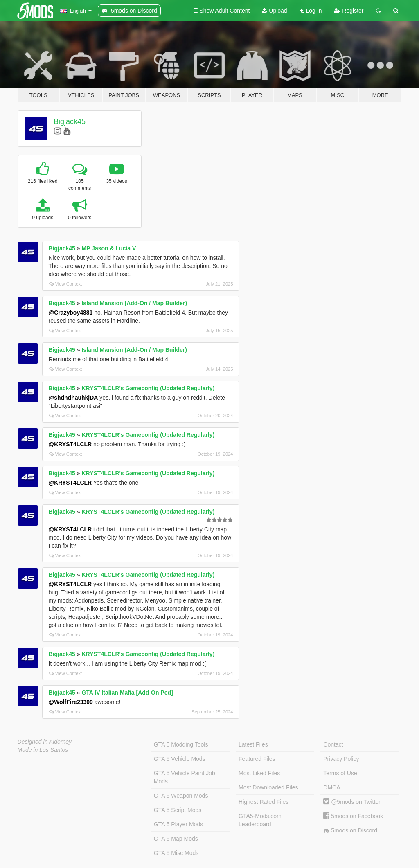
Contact (333, 744)
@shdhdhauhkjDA (73, 398)
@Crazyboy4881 (71, 313)
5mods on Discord (350, 831)
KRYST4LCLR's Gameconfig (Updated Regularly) (148, 388)
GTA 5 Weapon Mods (181, 796)
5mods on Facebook (353, 816)
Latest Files (253, 744)
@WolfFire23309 (71, 702)
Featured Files (257, 759)
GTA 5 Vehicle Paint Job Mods (185, 777)
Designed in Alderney (45, 742)
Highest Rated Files (264, 802)
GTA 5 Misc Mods (176, 853)
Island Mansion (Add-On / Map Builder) (134, 303)
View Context (66, 284)
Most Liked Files (259, 773)
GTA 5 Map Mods (176, 839)
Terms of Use (340, 773)
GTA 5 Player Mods (178, 824)
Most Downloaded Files (268, 787)
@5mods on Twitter (352, 802)
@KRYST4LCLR (70, 444)
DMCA (332, 787)
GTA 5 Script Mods (178, 810)
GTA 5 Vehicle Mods (180, 759)
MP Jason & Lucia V (109, 248)
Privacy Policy (341, 759)
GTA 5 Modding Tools (181, 744)
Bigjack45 (70, 121)
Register (349, 11)
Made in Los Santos (43, 750)
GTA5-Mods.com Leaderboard (260, 820)
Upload (274, 11)
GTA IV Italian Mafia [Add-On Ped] (127, 693)
